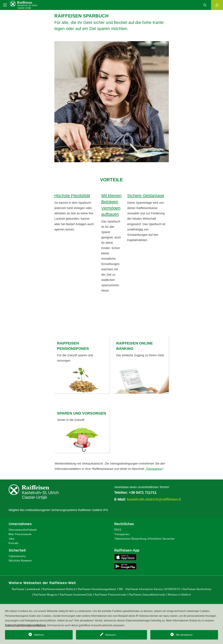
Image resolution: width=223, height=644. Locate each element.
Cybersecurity (17, 556)
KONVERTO (172, 589)
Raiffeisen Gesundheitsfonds (147, 595)
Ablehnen (39, 635)
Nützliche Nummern (20, 561)
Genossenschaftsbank (23, 530)
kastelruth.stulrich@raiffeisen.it (154, 499)
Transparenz (154, 469)
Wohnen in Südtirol (179, 595)
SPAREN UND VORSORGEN (82, 413)
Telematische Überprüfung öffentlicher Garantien (145, 539)
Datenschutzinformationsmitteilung (25, 625)
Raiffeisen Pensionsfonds (110, 595)
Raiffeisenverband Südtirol (59, 589)
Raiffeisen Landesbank (26, 589)
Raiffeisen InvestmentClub (76, 595)
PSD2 (118, 530)
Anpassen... (111, 635)
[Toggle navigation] (5, 5)
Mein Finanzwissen (20, 534)
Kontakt (14, 543)
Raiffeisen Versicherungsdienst (97, 589)
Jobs (12, 539)
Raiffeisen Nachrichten (197, 589)
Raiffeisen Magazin (45, 595)
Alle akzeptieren (184, 635)
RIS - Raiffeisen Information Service (140, 589)
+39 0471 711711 (143, 492)
